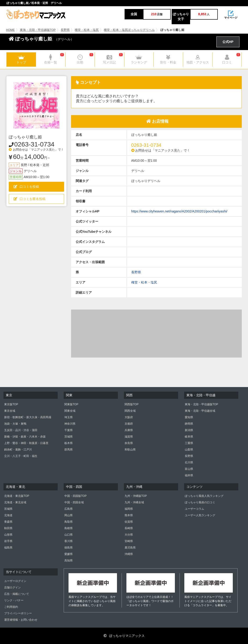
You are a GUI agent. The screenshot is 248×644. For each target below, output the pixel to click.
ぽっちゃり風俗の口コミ (200, 502)
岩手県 (8, 541)
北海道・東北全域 (15, 502)
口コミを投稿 (26, 187)
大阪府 (129, 417)
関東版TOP (71, 404)
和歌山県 (130, 450)
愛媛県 (69, 554)
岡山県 (69, 515)
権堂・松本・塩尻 (87, 30)
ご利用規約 (11, 607)
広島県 (69, 509)
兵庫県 (129, 430)
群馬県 (69, 450)
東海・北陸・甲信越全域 (200, 411)
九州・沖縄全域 (134, 502)
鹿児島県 (130, 548)
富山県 (189, 469)
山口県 (69, 535)
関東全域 (70, 411)
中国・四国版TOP (75, 496)
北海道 (8, 515)
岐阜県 (189, 437)
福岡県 (129, 509)
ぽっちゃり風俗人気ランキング (204, 496)
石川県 (189, 462)
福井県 (189, 475)
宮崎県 (129, 541)
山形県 (8, 535)
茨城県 (69, 437)
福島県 (8, 548)
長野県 (65, 30)
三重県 (189, 443)
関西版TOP (131, 404)
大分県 (129, 535)
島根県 (69, 528)
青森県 (8, 522)
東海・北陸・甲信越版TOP (38, 30)
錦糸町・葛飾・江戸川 (18, 450)
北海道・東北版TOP (17, 496)
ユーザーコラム (194, 509)
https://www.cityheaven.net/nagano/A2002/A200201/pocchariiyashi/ (179, 211)
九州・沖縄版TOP (136, 496)
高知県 (69, 561)
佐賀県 (129, 522)
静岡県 (189, 424)
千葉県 (69, 430)
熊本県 (129, 515)
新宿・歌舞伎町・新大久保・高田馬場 (28, 417)
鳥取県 (69, 522)
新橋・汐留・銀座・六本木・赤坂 (25, 437)
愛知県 (189, 417)
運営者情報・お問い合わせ (21, 620)
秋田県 (8, 528)
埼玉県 (69, 417)
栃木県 (69, 443)
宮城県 (8, 509)
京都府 (129, 424)
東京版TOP (11, 404)
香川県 (69, 541)
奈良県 (129, 443)
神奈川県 (70, 424)
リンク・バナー (14, 600)
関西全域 (130, 411)
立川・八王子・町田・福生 (21, 456)
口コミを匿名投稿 (30, 199)
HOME (10, 30)
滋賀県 (129, 437)
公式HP (228, 42)
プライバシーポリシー (18, 613)
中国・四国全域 (74, 502)
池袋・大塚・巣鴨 (15, 424)
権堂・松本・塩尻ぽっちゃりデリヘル (129, 30)
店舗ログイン (12, 587)
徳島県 (69, 548)
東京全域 (10, 411)
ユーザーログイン (15, 581)
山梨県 (189, 450)
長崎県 (129, 528)
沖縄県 (129, 554)
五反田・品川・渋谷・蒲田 (21, 430)
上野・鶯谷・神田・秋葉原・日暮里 (26, 443)
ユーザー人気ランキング (200, 515)
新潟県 (189, 430)
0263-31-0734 (34, 144)
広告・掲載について (17, 594)
